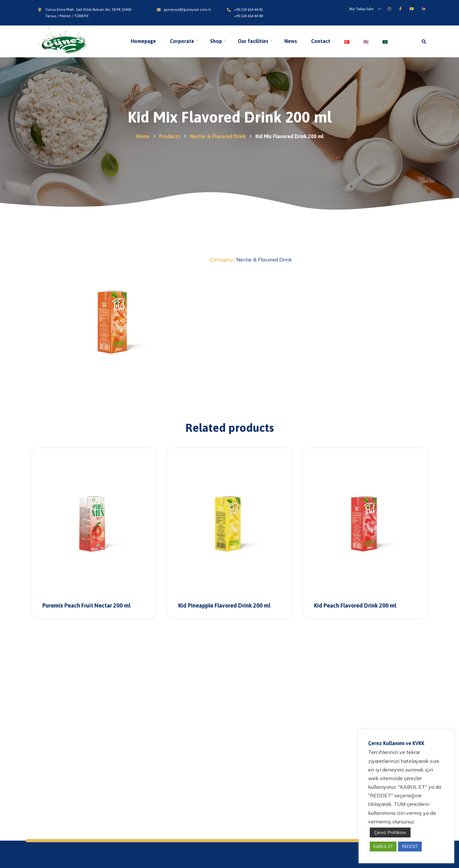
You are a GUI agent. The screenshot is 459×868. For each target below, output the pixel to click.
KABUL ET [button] (383, 846)
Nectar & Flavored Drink (264, 260)
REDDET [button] (410, 846)
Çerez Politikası (390, 832)
